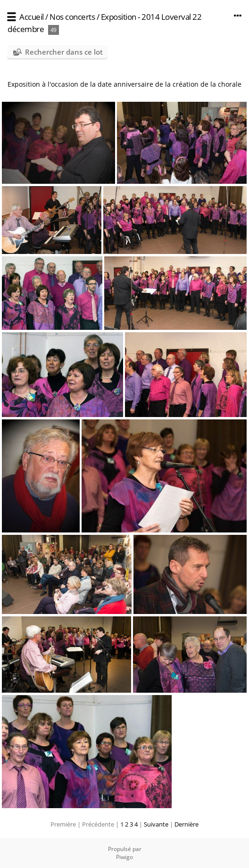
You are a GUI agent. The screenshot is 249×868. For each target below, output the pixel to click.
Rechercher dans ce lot (64, 52)
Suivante (156, 824)
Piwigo (124, 857)
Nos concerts (72, 17)
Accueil (32, 17)
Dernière (187, 824)
